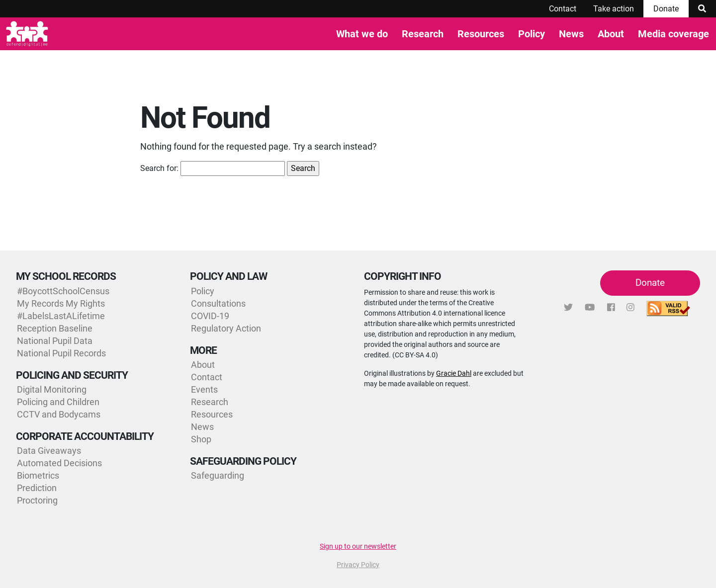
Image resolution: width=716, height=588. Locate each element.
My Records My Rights (61, 303)
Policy (532, 34)
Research (423, 34)
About (611, 34)
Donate (666, 9)
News (571, 34)
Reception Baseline (55, 328)
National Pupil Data (55, 341)
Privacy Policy (358, 565)
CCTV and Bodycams (59, 414)
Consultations (218, 303)
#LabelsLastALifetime (61, 316)
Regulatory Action (226, 328)
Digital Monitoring (52, 389)
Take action (614, 9)
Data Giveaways (49, 451)
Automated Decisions (59, 463)
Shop (201, 439)
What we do (362, 34)
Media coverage (673, 34)
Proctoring (37, 500)
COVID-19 (210, 316)
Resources (481, 34)
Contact (563, 9)
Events (204, 389)
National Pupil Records (61, 353)
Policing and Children (58, 402)
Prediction (37, 488)
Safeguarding (218, 475)
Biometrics (38, 475)
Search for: (159, 168)
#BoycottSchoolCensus (63, 291)
